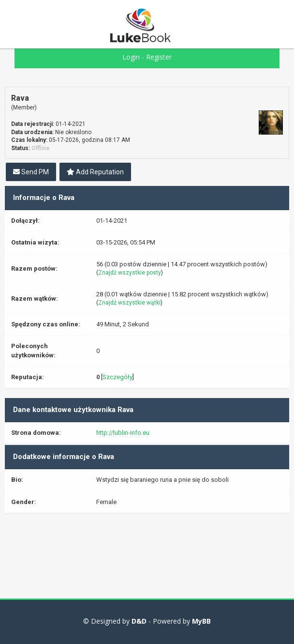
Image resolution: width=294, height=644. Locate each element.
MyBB (201, 621)
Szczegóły (118, 377)
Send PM (31, 172)
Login (131, 57)
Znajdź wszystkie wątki (129, 303)
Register (159, 57)
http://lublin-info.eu (123, 433)
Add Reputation (95, 172)
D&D (139, 621)
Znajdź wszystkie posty (130, 273)
